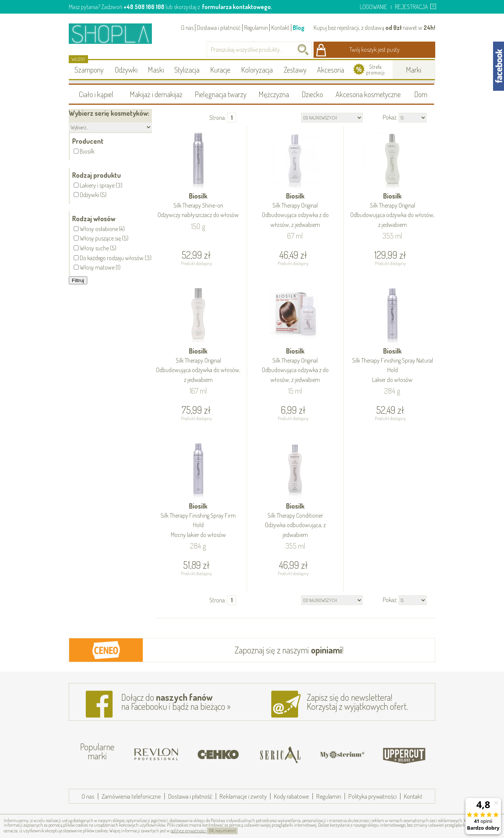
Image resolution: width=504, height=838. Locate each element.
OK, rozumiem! (222, 831)
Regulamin (256, 28)
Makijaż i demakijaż (156, 94)
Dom (421, 94)
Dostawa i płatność (219, 28)
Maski (156, 70)
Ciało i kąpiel (96, 94)
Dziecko (312, 94)
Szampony (89, 70)
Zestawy (295, 70)
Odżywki (126, 70)
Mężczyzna (274, 94)
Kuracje (220, 70)
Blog (299, 28)
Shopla (115, 33)
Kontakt (280, 28)
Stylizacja (187, 70)
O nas (187, 28)
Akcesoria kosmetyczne (368, 94)
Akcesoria (331, 70)
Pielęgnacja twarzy (220, 94)
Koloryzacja (257, 70)
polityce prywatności (188, 831)
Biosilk (198, 206)
